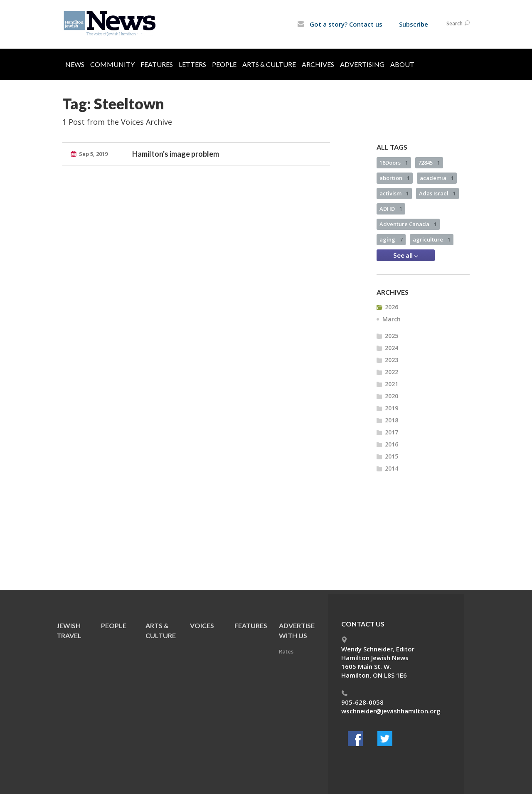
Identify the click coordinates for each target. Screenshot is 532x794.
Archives (318, 64)
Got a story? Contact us (340, 24)
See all (406, 255)
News (75, 64)
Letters (192, 64)
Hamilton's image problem (176, 154)
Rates (286, 651)
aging (391, 239)
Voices (202, 625)
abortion (395, 178)
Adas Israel (437, 193)
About (402, 64)
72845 (429, 163)
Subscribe (414, 24)
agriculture (432, 239)
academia (437, 178)
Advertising (362, 64)
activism (394, 193)
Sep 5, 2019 (93, 154)
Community (112, 64)
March (392, 319)
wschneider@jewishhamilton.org (391, 711)
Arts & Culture (269, 64)
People (224, 64)
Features (157, 64)
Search (458, 23)
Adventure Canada (408, 224)
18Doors (394, 163)
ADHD (391, 209)
